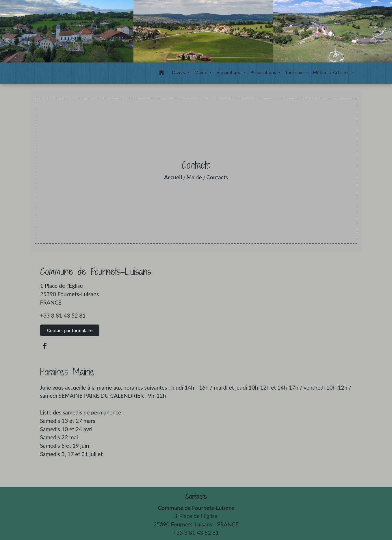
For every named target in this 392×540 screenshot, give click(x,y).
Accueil (173, 177)
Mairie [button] (201, 72)
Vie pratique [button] (229, 72)
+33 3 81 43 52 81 (63, 315)
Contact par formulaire (70, 330)
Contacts (217, 177)
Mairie (194, 177)
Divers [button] (179, 72)
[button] (161, 73)
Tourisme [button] (295, 72)
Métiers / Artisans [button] (332, 72)
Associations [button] (264, 72)
